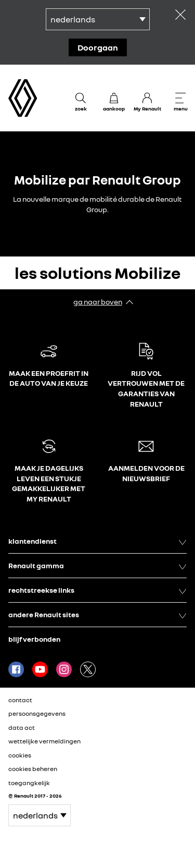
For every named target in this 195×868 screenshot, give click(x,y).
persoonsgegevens (37, 713)
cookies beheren (33, 769)
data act (22, 728)
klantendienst (97, 541)
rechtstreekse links (97, 590)
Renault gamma (97, 566)
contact (20, 700)
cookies (20, 755)
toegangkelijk (29, 783)
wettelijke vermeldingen (44, 741)
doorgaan (98, 47)
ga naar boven (98, 302)
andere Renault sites (97, 615)
